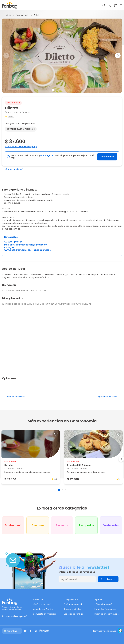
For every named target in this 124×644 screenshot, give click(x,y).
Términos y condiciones (104, 631)
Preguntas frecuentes (105, 609)
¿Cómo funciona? (14, 169)
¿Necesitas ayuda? (14, 616)
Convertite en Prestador (45, 614)
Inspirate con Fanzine (43, 609)
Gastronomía (22, 15)
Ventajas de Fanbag (73, 614)
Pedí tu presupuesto (74, 604)
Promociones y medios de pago (21, 147)
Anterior (15, 397)
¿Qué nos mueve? (42, 604)
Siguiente (109, 397)
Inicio (6, 15)
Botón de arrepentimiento (107, 614)
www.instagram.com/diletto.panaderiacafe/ (28, 250)
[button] (118, 55)
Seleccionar (107, 157)
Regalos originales (72, 609)
